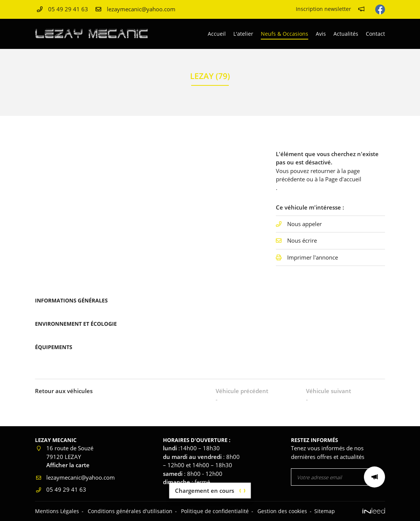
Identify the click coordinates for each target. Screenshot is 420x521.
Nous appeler (304, 224)
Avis (321, 34)
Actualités (346, 34)
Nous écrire (302, 240)
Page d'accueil (343, 179)
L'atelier (243, 34)
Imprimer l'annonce (313, 257)
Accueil (217, 34)
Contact (375, 34)
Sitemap (325, 511)
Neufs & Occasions (285, 34)
